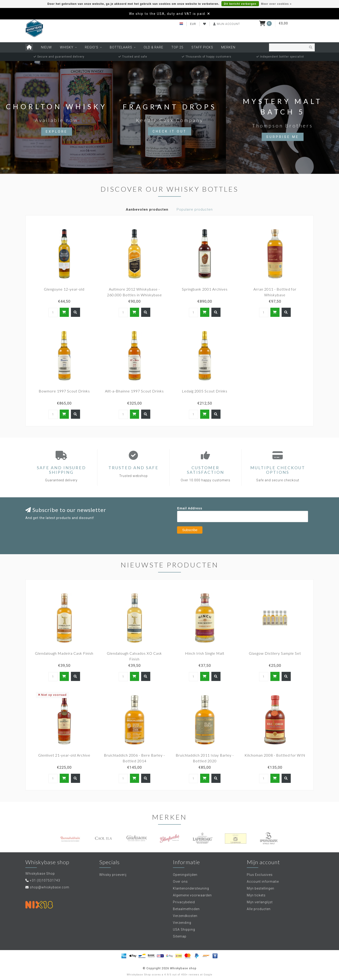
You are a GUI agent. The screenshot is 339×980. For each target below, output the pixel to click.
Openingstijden (185, 875)
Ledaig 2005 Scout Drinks (205, 391)
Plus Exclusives (260, 875)
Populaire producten (195, 209)
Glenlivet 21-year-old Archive (64, 755)
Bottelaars (121, 47)
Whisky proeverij (113, 875)
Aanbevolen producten (147, 209)
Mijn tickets (256, 895)
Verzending (182, 923)
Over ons (180, 882)
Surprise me (283, 137)
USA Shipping (184, 930)
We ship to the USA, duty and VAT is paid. (168, 14)
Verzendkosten (185, 916)
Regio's (92, 47)
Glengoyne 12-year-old (64, 289)
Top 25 (177, 47)
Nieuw (46, 47)
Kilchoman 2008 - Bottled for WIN (275, 755)
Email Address (190, 508)
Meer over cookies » (276, 4)
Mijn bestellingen (261, 888)
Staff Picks (202, 47)
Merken (228, 47)
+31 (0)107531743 (45, 880)
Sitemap (180, 936)
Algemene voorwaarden (192, 895)
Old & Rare (153, 47)
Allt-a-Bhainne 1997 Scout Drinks (134, 391)
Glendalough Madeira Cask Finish (64, 653)
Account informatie (263, 882)
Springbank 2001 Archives (205, 289)
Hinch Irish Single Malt (205, 653)
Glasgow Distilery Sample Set (275, 653)
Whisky (67, 47)
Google (208, 975)
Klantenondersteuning (191, 888)
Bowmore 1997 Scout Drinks (64, 391)
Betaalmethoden (186, 909)
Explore (57, 132)
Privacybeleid (184, 902)
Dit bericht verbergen (240, 4)
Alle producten (259, 909)
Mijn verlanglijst (260, 902)
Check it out (170, 131)
